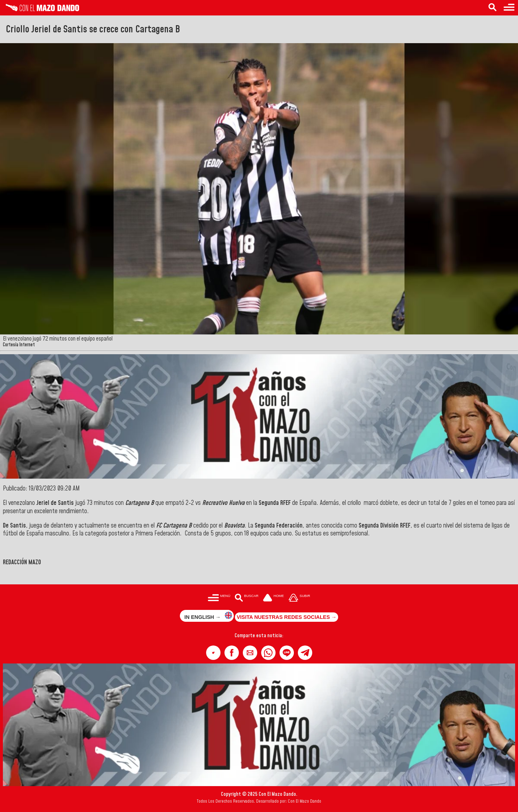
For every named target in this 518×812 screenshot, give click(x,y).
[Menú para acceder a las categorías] (509, 8)
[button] (213, 653)
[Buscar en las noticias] (492, 8)
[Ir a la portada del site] (273, 598)
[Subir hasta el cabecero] (299, 598)
